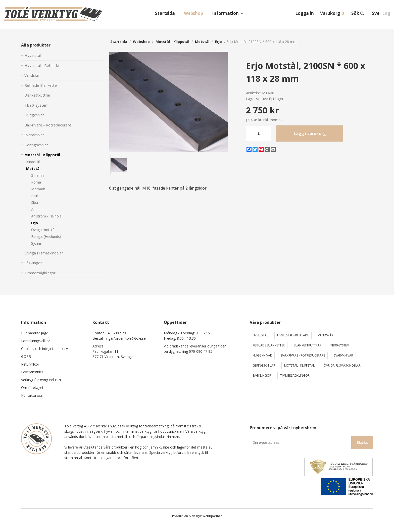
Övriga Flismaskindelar (44, 253)
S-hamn (37, 175)
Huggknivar (34, 115)
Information (225, 13)
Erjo (35, 223)
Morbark (38, 189)
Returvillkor (30, 364)
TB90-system (36, 105)
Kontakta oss (32, 395)
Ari (33, 209)
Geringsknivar (36, 145)
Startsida (165, 13)
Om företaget (32, 388)
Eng (386, 13)
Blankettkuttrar (37, 95)
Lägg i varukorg (310, 134)
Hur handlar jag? (34, 333)
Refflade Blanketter (41, 85)
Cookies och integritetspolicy (44, 349)
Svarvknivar (34, 135)
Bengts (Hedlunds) (46, 236)
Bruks (36, 196)
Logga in (305, 13)
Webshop (193, 13)
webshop (141, 42)
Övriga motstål (43, 230)
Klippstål (33, 162)
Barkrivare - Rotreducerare (48, 125)
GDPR (26, 356)
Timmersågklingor (40, 273)
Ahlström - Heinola (46, 216)
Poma (36, 182)
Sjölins (36, 243)
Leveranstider (32, 372)
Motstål (33, 169)
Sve (376, 13)
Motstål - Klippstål (42, 155)
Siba (35, 203)
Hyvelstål (33, 55)
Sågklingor (33, 263)
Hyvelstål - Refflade (42, 65)
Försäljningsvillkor (36, 341)
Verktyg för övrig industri (41, 380)
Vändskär (32, 75)
